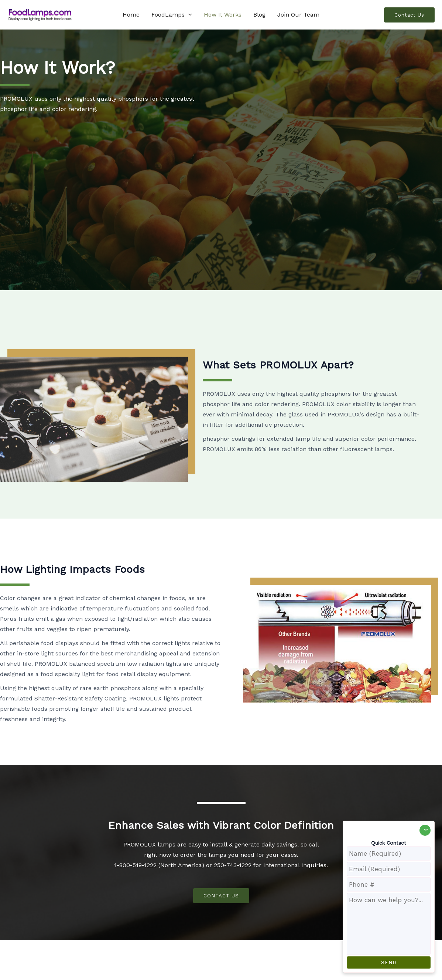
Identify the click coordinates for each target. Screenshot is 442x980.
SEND (389, 962)
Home (131, 15)
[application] (188, 15)
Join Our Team (298, 15)
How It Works (223, 15)
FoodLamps (172, 15)
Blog (259, 15)
